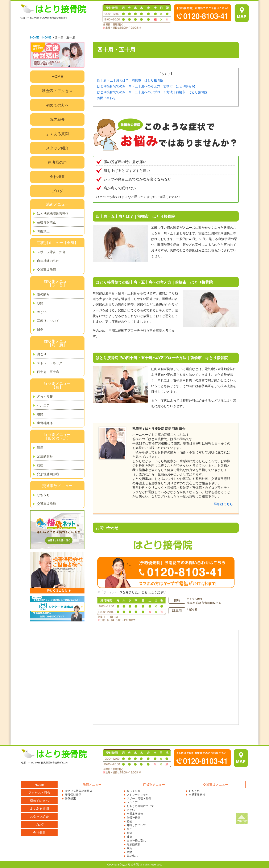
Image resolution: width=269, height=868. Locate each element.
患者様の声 (57, 162)
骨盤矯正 (43, 231)
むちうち (43, 495)
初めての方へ (57, 105)
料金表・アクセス (57, 91)
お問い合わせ (107, 98)
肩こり (42, 354)
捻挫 (40, 465)
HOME (35, 37)
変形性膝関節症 (48, 474)
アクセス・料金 (39, 793)
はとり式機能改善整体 (53, 213)
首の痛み (43, 294)
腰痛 (40, 414)
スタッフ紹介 (57, 148)
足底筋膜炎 (45, 456)
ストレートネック (50, 363)
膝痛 (40, 448)
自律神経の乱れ (48, 261)
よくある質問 (57, 134)
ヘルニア (43, 405)
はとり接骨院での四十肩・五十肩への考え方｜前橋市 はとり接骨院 (146, 86)
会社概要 (57, 177)
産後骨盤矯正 (46, 222)
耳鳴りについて (48, 321)
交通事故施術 (46, 270)
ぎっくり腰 (45, 396)
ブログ (57, 191)
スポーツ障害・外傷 (51, 252)
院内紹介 (57, 119)
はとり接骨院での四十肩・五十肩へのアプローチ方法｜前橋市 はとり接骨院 (152, 92)
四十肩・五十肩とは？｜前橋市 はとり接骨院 (130, 80)
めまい (42, 312)
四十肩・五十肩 (48, 372)
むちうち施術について (140, 806)
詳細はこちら (223, 504)
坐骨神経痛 (45, 423)
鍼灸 (40, 330)
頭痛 (40, 303)
